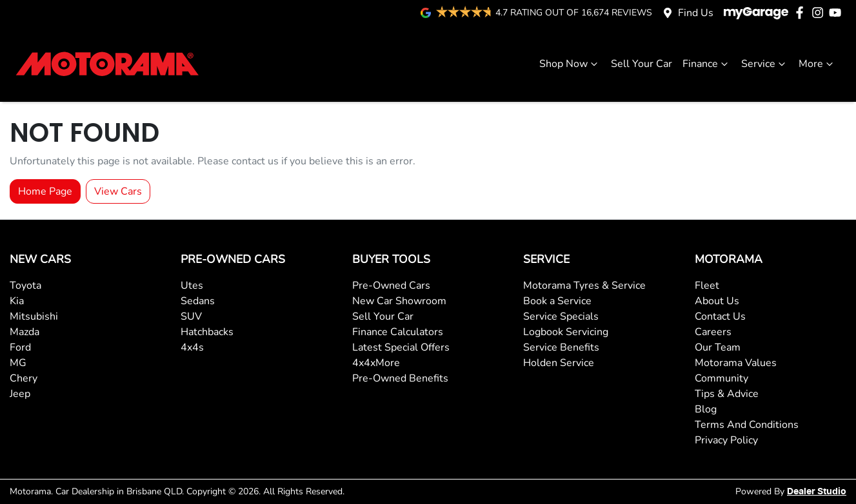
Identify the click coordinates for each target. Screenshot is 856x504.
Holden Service (559, 363)
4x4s (192, 347)
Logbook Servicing (566, 332)
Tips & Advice (727, 394)
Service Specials (561, 316)
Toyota (25, 286)
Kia (17, 301)
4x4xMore (376, 363)
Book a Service (557, 301)
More (817, 64)
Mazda (25, 332)
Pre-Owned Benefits (400, 378)
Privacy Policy (726, 440)
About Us (717, 301)
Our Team (718, 347)
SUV (191, 316)
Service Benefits (561, 347)
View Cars (118, 191)
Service (765, 64)
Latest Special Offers (401, 347)
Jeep (20, 394)
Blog (706, 409)
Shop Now (570, 64)
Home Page (45, 191)
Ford (20, 347)
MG (18, 363)
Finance (707, 64)
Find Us (696, 13)
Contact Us (720, 316)
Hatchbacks (207, 332)
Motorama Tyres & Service (584, 286)
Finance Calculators (398, 332)
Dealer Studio (817, 492)
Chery (24, 378)
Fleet (707, 286)
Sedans (198, 301)
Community (722, 378)
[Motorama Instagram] (820, 13)
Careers (713, 332)
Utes (192, 286)
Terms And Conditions (747, 425)
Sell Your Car (642, 64)
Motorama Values (736, 363)
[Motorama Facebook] (802, 13)
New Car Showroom (399, 301)
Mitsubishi (34, 316)
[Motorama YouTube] (838, 13)
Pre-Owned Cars (391, 286)
